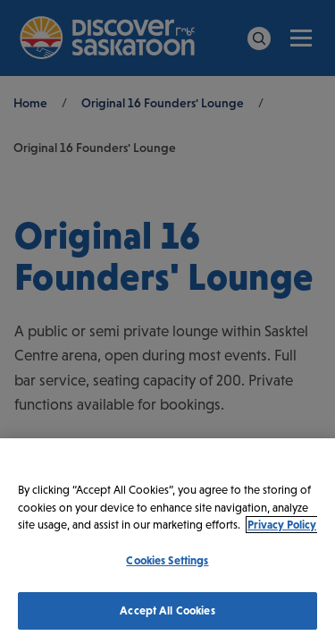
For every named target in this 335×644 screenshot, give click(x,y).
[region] (167, 541)
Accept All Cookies (167, 610)
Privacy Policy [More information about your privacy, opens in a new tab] (282, 525)
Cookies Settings (167, 560)
